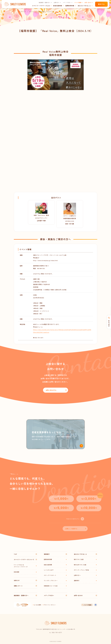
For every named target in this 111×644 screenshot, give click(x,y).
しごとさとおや (49, 570)
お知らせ (17, 580)
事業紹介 (47, 554)
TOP (15, 554)
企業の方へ (57, 2)
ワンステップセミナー (51, 581)
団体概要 (17, 572)
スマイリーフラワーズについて (24, 560)
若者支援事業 (48, 565)
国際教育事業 (70, 6)
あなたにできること (80, 554)
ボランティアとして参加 (81, 570)
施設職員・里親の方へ (45, 2)
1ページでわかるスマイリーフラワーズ (21, 566)
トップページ (22, 12)
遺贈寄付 (77, 581)
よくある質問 (38, 605)
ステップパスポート (50, 575)
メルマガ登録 (78, 2)
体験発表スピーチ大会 (51, 586)
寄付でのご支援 (79, 559)
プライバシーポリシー (50, 605)
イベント (31, 12)
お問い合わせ (88, 2)
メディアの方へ (67, 2)
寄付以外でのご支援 (80, 565)
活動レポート (18, 586)
